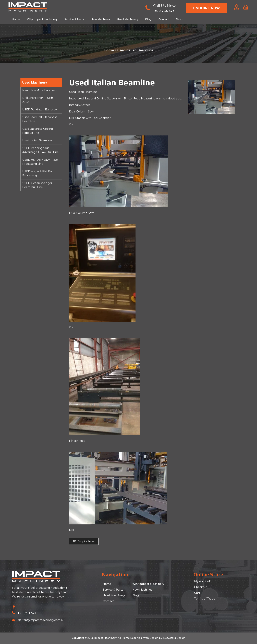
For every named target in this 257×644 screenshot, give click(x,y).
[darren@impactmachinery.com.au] (13, 620)
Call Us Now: (165, 6)
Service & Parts (74, 19)
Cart (197, 593)
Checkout (201, 587)
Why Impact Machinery (42, 19)
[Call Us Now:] (148, 8)
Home (16, 19)
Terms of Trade (205, 599)
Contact (164, 19)
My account (202, 581)
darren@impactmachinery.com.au (41, 620)
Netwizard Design (174, 638)
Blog (148, 19)
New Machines (100, 19)
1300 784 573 (27, 613)
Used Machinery (128, 19)
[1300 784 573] (13, 613)
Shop (179, 19)
